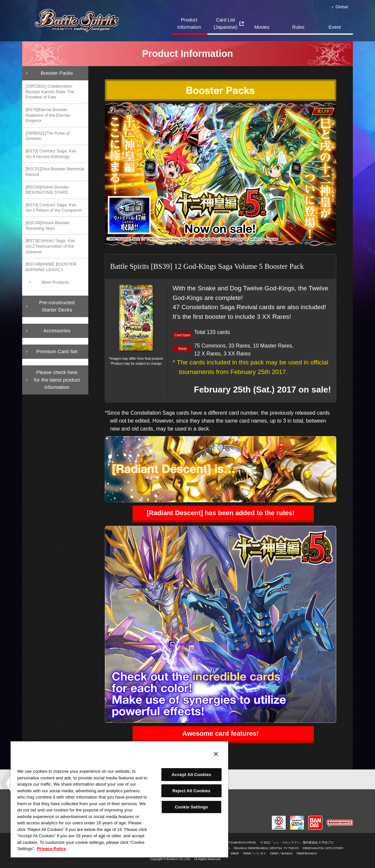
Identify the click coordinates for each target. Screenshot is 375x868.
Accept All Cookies (191, 775)
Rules (298, 27)
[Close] (216, 754)
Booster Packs (57, 73)
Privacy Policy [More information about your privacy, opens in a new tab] (52, 849)
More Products (55, 282)
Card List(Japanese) (226, 23)
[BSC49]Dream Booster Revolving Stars (48, 226)
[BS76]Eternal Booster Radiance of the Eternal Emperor (48, 115)
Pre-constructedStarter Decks (57, 306)
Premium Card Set (57, 351)
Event (335, 27)
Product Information (189, 23)
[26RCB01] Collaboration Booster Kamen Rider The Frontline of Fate (50, 92)
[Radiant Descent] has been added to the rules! (221, 513)
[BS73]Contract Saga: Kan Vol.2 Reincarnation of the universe (50, 246)
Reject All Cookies (191, 791)
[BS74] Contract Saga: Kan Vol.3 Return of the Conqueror (54, 208)
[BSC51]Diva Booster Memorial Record (55, 172)
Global (342, 7)
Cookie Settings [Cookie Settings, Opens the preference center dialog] (191, 807)
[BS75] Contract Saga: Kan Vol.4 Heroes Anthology (51, 154)
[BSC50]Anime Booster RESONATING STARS (47, 190)
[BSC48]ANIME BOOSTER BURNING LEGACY (51, 267)
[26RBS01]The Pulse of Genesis (48, 136)
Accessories (57, 331)
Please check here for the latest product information (57, 380)
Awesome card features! (221, 733)
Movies (262, 27)
